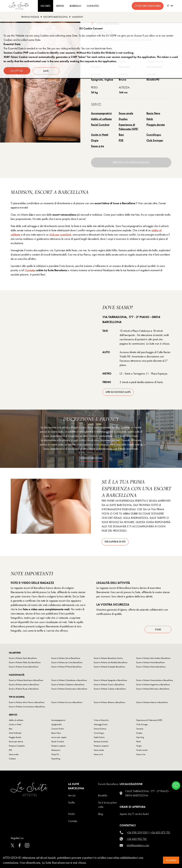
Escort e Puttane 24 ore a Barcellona (67, 703)
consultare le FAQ (91, 458)
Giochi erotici (142, 751)
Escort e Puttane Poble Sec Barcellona (25, 663)
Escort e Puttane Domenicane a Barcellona (69, 690)
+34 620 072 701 (160, 833)
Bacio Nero (153, 113)
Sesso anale (126, 113)
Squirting (140, 738)
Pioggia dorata (156, 125)
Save (46, 71)
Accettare (171, 860)
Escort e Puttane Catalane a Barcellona (68, 685)
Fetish (150, 119)
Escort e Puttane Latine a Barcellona (24, 685)
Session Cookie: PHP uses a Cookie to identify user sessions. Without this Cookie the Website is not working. (69, 53)
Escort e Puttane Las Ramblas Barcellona (111, 663)
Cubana (12, 759)
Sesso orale (14, 755)
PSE (121, 140)
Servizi (60, 6)
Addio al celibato (101, 119)
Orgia (95, 140)
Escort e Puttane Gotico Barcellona (151, 668)
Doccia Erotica (100, 730)
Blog (101, 815)
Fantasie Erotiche (101, 742)
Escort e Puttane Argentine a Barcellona (153, 685)
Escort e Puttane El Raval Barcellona (66, 668)
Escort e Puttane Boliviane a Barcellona (153, 690)
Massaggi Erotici (101, 725)
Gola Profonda (15, 734)
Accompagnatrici (101, 113)
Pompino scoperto (101, 747)
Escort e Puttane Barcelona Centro (108, 659)
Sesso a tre (97, 146)
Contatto (73, 822)
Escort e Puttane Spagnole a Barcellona (110, 681)
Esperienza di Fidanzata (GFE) (128, 127)
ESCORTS (45, 6)
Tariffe (71, 803)
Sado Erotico (99, 738)
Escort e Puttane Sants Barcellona (23, 659)
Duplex (123, 119)
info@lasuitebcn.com (138, 846)
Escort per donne (16, 742)
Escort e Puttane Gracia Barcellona (24, 668)
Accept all (17, 71)
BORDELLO (75, 6)
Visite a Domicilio (101, 721)
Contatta (30, 270)
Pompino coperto (58, 747)
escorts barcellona (56, 17)
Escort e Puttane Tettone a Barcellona (109, 703)
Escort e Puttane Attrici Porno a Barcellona (27, 703)
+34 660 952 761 (137, 840)
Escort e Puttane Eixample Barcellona (109, 668)
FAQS (71, 815)
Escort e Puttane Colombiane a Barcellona (69, 681)
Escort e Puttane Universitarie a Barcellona (27, 707)
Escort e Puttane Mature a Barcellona (152, 703)
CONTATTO (93, 6)
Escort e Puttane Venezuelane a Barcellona (155, 681)
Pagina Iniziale (30, 17)
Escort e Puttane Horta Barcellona (150, 663)
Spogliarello (57, 725)
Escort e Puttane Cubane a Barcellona (110, 690)
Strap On (55, 755)
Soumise (140, 730)
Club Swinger (155, 140)
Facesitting (56, 759)
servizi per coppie (59, 738)
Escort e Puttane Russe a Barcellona (24, 690)
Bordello (103, 796)
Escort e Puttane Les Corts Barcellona (67, 663)
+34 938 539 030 (137, 833)
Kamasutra (56, 751)
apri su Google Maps (118, 392)
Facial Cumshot (100, 125)
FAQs (158, 630)
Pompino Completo (17, 747)
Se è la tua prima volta (107, 806)
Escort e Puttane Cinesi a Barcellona (109, 685)
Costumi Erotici (58, 730)
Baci (121, 135)
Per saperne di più (115, 542)
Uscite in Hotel (100, 135)
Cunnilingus (154, 135)
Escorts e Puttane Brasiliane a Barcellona (26, 681)
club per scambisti (60, 235)
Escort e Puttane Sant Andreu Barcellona (153, 659)
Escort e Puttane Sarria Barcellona (66, 659)
